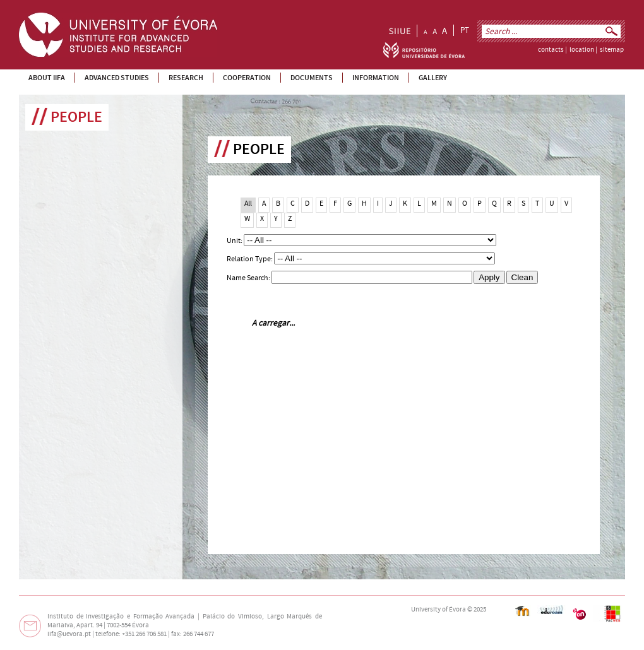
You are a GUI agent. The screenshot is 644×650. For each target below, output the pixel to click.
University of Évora (438, 610)
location (582, 50)
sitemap (612, 50)
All (248, 204)
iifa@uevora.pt (69, 634)
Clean (522, 277)
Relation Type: (250, 259)
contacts (551, 50)
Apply (489, 277)
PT (465, 30)
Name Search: (249, 278)
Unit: (235, 241)
